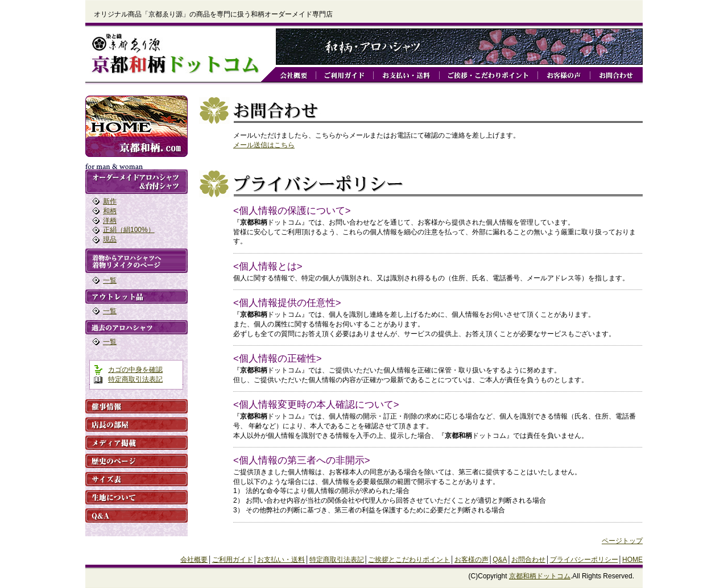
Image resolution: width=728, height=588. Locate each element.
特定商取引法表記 (135, 379)
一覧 (110, 280)
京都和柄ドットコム (540, 576)
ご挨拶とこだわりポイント (409, 560)
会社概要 (194, 560)
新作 (110, 201)
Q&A (500, 560)
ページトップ (622, 541)
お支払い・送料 (281, 560)
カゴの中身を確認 (135, 370)
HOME (632, 560)
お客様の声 (471, 560)
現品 (110, 239)
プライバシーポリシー (584, 560)
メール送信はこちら (264, 145)
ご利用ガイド (233, 560)
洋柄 (110, 221)
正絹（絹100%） (129, 230)
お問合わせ (528, 560)
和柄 (110, 211)
